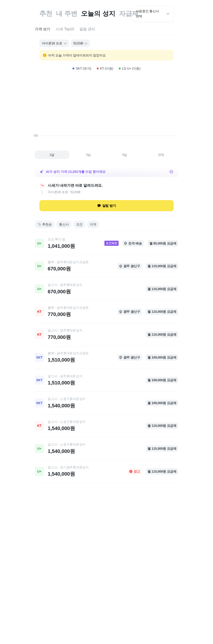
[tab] (42, 29)
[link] (106, 243)
